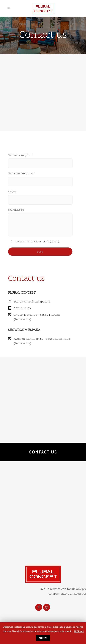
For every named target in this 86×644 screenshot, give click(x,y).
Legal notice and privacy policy (20, 554)
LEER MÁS (79, 631)
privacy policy (51, 242)
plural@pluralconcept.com (32, 302)
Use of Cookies (54, 554)
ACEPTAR (43, 638)
